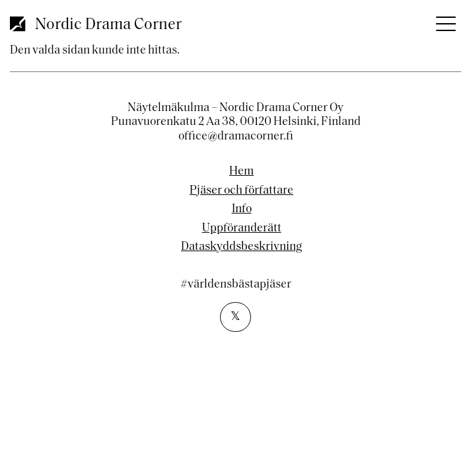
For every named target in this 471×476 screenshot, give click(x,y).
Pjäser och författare (241, 191)
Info (242, 210)
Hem (241, 172)
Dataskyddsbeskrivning (241, 247)
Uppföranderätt (242, 229)
